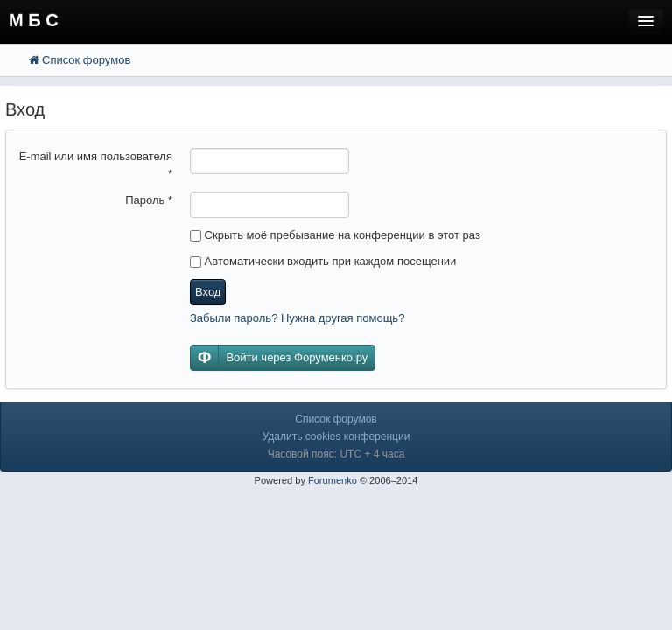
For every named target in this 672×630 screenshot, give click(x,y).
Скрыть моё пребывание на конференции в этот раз (335, 235)
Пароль (149, 200)
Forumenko (332, 480)
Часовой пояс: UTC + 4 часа (336, 454)
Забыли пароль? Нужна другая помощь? (297, 318)
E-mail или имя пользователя (96, 165)
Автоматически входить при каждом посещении (323, 261)
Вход (208, 292)
